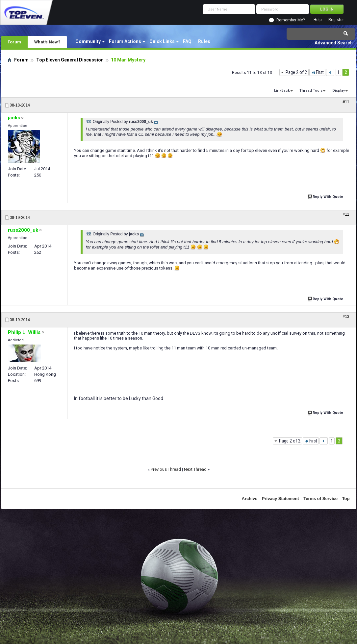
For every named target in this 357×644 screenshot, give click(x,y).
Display (339, 91)
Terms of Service (320, 499)
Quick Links (162, 41)
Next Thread (195, 469)
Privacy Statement (280, 499)
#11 (346, 102)
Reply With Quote (326, 196)
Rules (204, 41)
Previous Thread (166, 469)
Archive (250, 499)
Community (88, 41)
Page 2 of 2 (296, 72)
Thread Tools (311, 91)
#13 (346, 317)
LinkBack (282, 91)
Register (336, 20)
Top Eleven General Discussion (70, 60)
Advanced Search (334, 43)
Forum (14, 42)
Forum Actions (125, 41)
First (317, 72)
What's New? (47, 42)
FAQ (187, 41)
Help (318, 20)
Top (346, 499)
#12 (346, 214)
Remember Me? (291, 20)
